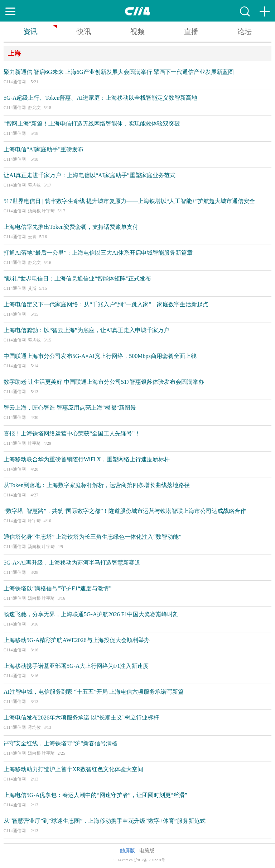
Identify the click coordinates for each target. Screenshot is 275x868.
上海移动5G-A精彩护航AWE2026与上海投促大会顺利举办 (77, 640)
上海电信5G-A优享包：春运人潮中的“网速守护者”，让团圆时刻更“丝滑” (95, 795)
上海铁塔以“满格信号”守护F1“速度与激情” (57, 588)
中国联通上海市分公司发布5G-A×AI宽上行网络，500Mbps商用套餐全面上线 (100, 356)
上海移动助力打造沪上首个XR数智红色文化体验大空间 (73, 769)
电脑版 (147, 851)
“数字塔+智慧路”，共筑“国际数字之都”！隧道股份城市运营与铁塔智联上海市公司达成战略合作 (125, 511)
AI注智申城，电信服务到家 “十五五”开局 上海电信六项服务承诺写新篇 (94, 692)
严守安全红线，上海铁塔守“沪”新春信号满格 (61, 743)
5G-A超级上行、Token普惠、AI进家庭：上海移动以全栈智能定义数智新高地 (100, 98)
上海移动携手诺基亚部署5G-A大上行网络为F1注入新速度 (76, 666)
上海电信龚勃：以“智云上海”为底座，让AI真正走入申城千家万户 (86, 330)
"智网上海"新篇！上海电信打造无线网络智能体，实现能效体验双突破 (92, 124)
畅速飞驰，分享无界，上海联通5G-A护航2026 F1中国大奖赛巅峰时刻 (91, 614)
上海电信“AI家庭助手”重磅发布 (44, 149)
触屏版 (127, 851)
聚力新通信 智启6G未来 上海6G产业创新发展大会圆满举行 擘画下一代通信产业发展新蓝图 (119, 72)
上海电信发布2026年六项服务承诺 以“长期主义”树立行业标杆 (81, 718)
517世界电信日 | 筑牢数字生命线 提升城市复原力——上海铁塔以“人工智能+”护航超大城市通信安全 (129, 201)
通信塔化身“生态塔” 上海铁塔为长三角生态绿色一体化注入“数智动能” (92, 537)
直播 (191, 32)
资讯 (30, 32)
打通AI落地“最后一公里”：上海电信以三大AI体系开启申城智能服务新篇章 (98, 253)
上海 (14, 53)
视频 (137, 32)
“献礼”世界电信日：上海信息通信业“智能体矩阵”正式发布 (77, 279)
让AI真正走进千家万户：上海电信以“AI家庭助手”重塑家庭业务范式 (90, 175)
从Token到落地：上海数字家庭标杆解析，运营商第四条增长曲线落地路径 (97, 485)
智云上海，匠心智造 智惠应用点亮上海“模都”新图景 (70, 408)
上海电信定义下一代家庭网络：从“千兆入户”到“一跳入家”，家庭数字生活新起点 (106, 304)
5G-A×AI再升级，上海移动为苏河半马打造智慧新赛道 (72, 563)
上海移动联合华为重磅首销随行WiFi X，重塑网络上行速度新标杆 (87, 459)
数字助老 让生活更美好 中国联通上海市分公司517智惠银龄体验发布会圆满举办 (104, 382)
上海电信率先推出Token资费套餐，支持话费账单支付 (71, 227)
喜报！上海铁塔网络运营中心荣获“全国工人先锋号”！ (72, 433)
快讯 (84, 32)
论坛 (245, 32)
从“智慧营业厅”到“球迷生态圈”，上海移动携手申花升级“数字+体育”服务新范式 (105, 821)
